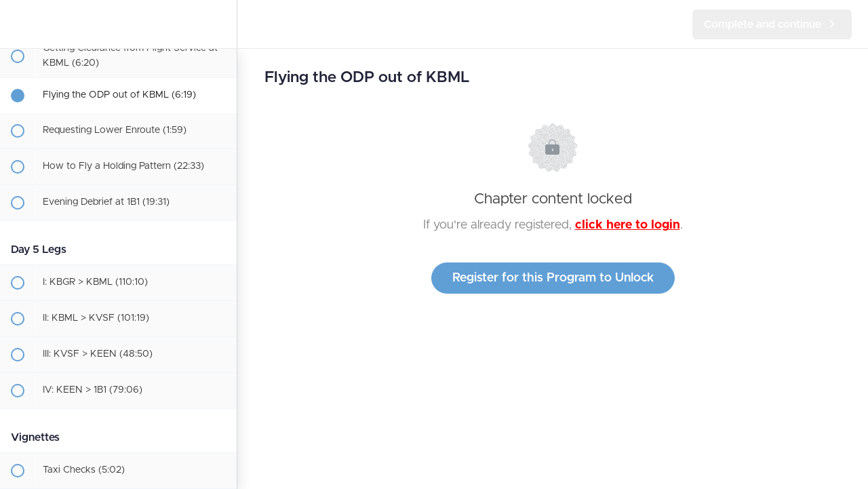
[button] (17, 24)
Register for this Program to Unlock (553, 278)
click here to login (628, 225)
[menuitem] (220, 24)
